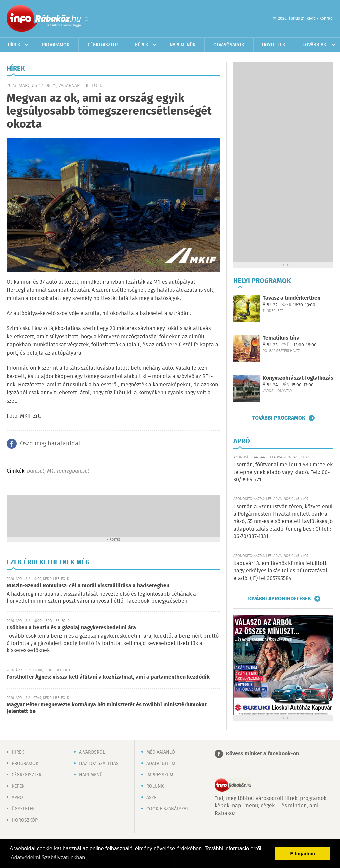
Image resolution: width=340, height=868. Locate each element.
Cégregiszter (103, 45)
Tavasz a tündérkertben (291, 298)
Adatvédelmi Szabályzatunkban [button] (48, 857)
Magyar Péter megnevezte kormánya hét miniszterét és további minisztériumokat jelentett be (107, 708)
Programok (56, 45)
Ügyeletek (274, 45)
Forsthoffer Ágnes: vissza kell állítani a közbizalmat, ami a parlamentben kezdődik (108, 677)
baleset (36, 471)
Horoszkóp (25, 820)
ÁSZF (151, 798)
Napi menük (183, 45)
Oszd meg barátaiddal (50, 444)
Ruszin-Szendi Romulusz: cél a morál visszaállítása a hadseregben (88, 586)
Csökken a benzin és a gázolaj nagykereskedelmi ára (71, 628)
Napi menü (91, 775)
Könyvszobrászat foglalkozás (298, 378)
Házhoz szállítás (99, 764)
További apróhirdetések (279, 599)
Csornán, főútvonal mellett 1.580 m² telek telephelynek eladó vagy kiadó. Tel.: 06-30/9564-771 (283, 472)
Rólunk (155, 786)
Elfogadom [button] (303, 854)
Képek (142, 45)
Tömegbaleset (73, 471)
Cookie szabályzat (167, 809)
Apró (17, 798)
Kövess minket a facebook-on (262, 754)
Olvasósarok (229, 45)
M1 (50, 471)
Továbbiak (314, 45)
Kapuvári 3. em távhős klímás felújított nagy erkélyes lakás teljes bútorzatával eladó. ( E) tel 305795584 (280, 571)
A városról (92, 752)
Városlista (86, 19)
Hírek (14, 45)
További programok (279, 418)
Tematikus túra (281, 338)
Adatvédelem (161, 764)
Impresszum (160, 775)
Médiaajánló (161, 752)
